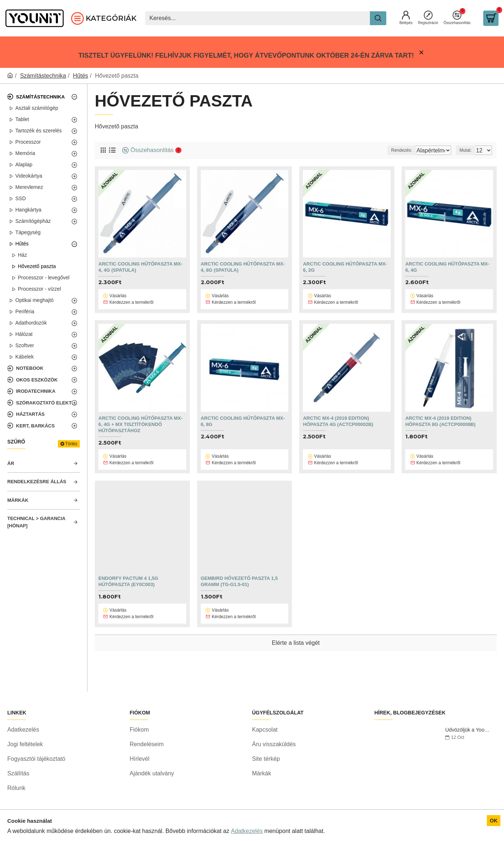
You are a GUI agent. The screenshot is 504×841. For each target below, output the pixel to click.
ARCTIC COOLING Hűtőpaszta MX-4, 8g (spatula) (243, 267)
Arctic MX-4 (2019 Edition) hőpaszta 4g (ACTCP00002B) (338, 411)
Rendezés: (388, 150)
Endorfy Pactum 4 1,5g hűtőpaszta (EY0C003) (128, 561)
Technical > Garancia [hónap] (36, 522)
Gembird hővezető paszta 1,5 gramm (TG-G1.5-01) (239, 561)
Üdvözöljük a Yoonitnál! (469, 733)
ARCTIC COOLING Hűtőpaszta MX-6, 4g (447, 267)
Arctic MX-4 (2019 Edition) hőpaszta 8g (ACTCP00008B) (440, 411)
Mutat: (468, 150)
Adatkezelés (247, 831)
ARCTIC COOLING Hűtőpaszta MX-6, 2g (345, 267)
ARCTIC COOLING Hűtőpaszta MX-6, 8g (243, 411)
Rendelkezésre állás (37, 482)
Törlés (71, 444)
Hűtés (81, 76)
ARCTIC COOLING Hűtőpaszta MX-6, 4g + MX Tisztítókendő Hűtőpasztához (140, 414)
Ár (11, 463)
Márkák (18, 500)
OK (494, 821)
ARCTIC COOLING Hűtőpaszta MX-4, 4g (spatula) (140, 267)
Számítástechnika (43, 76)
